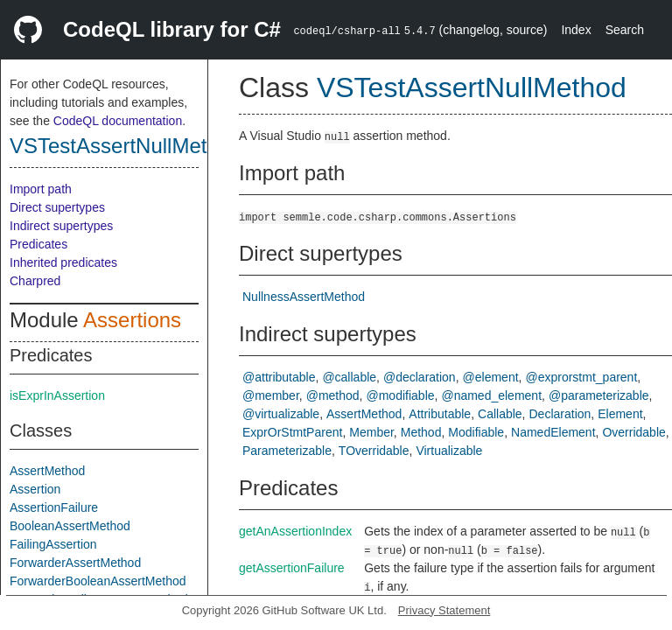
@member (271, 395)
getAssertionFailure (292, 568)
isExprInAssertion (57, 395)
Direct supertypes (57, 207)
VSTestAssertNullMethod (126, 146)
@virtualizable (281, 414)
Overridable (633, 432)
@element (491, 377)
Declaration (560, 414)
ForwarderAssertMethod (75, 563)
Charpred (35, 281)
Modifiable (476, 432)
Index (576, 30)
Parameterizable (287, 451)
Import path (41, 189)
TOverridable (374, 451)
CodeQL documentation (118, 121)
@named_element (491, 395)
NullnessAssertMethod (304, 297)
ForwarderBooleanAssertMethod (98, 581)
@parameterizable (599, 395)
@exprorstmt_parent (581, 377)
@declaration (420, 377)
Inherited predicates (63, 262)
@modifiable (401, 395)
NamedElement (553, 432)
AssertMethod (47, 471)
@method (333, 395)
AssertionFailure (54, 507)
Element (620, 414)
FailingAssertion (53, 544)
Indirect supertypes (61, 226)
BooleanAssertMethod (70, 526)
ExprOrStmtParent (292, 432)
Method (421, 432)
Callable (500, 414)
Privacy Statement (444, 610)
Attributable (440, 414)
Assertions (132, 320)
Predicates (38, 244)
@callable (349, 377)
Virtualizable (449, 451)
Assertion (35, 489)
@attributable (279, 377)
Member (371, 432)
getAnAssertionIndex (295, 531)
